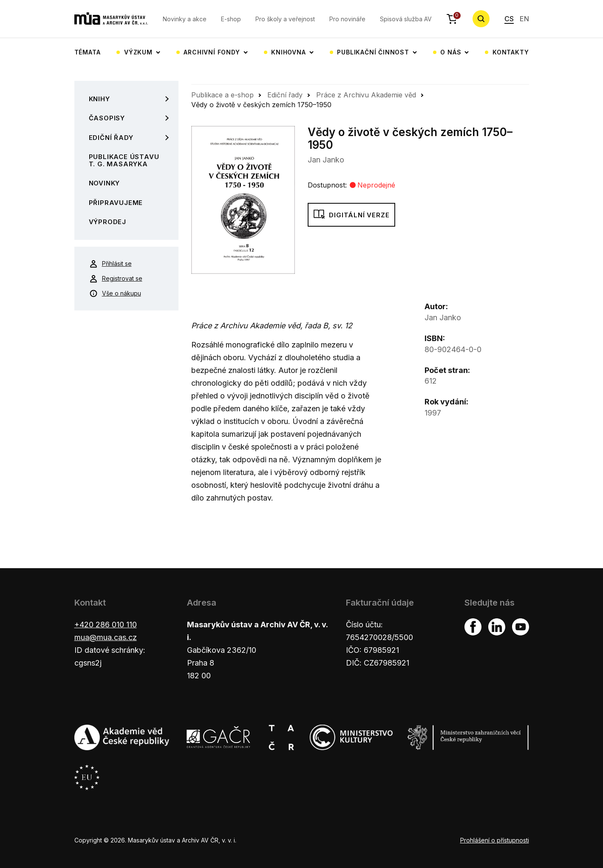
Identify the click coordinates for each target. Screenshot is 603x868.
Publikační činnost (373, 52)
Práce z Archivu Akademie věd (366, 95)
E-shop (231, 19)
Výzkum (138, 52)
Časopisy (107, 118)
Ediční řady (111, 138)
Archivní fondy (212, 52)
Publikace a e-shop (222, 95)
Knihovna (288, 52)
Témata (88, 52)
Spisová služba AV (406, 19)
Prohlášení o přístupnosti (495, 840)
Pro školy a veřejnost (285, 19)
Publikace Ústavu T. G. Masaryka (124, 160)
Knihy (99, 99)
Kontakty (511, 52)
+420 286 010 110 (106, 625)
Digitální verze (351, 215)
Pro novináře (347, 19)
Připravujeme (116, 203)
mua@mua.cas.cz (106, 637)
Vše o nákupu (115, 293)
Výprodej (108, 222)
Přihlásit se (110, 264)
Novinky (105, 183)
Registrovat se (116, 279)
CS (509, 19)
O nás (451, 52)
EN (524, 19)
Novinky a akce (185, 19)
